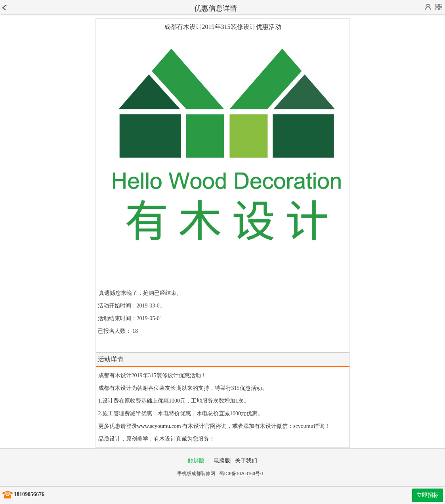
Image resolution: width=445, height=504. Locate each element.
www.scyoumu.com (159, 426)
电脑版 (222, 461)
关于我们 (246, 461)
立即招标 (428, 495)
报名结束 (109, 344)
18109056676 (29, 494)
